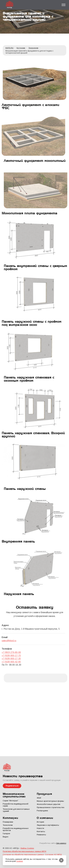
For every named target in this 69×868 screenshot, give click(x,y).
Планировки (8, 822)
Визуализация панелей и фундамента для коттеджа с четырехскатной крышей (29, 52)
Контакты (41, 831)
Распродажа (42, 811)
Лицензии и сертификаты (48, 825)
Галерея (6, 834)
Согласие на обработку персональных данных (23, 855)
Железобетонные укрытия (48, 804)
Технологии (33, 48)
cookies (20, 861)
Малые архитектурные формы (50, 801)
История (40, 822)
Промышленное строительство (51, 807)
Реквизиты (41, 835)
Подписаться (12, 786)
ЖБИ (39, 798)
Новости (40, 828)
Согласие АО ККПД (53, 855)
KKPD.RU (9, 48)
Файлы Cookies (27, 848)
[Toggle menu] (64, 5)
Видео (6, 837)
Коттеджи (21, 48)
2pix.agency (61, 843)
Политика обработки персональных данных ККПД (24, 851)
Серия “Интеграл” (11, 801)
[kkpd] (34, 80)
